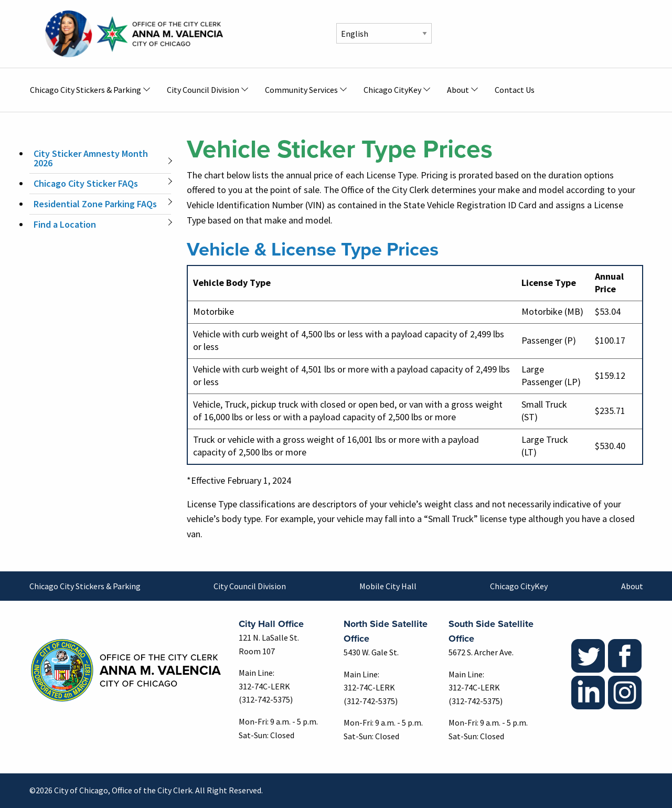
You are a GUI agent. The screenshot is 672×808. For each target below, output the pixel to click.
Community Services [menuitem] (301, 90)
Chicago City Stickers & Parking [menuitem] (86, 90)
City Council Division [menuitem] (203, 90)
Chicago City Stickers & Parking (85, 586)
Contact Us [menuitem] (515, 90)
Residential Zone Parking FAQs (95, 204)
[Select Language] (384, 33)
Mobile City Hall (388, 586)
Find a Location (65, 224)
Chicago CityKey (519, 586)
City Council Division (250, 586)
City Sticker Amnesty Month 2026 (91, 158)
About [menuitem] (458, 90)
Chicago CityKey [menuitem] (392, 90)
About (632, 586)
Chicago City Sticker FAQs (86, 183)
